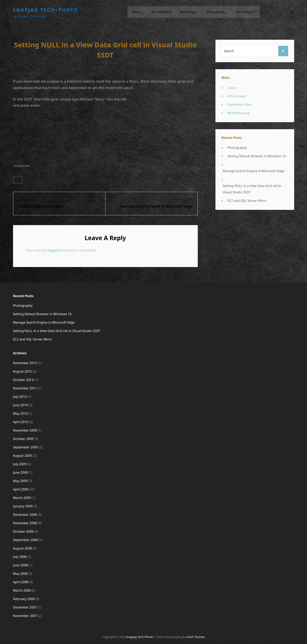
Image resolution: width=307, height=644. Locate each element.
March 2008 (22, 591)
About (138, 12)
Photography (217, 12)
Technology (189, 12)
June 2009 (20, 473)
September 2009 (25, 447)
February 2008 (24, 599)
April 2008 (21, 582)
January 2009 (23, 506)
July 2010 (20, 397)
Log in (232, 88)
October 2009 (23, 439)
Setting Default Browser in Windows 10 (257, 156)
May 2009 (20, 481)
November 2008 (25, 523)
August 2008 (22, 549)
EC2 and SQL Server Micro (247, 201)
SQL (18, 180)
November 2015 (25, 363)
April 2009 (21, 490)
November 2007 (25, 616)
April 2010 (21, 422)
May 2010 (20, 414)
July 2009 (20, 464)
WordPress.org (239, 113)
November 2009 (25, 431)
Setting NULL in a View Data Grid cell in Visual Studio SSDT (252, 189)
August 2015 (22, 372)
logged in (56, 250)
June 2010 (20, 405)
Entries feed (237, 96)
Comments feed (240, 105)
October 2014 (23, 380)
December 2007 (25, 607)
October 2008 (23, 532)
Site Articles (245, 12)
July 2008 (20, 557)
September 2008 (25, 540)
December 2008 (25, 515)
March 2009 (22, 498)
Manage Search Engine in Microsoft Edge (254, 171)
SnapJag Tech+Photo (46, 10)
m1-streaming (163, 12)
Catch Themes (195, 637)
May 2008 (20, 574)
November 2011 (25, 388)
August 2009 (22, 456)
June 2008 (20, 565)
